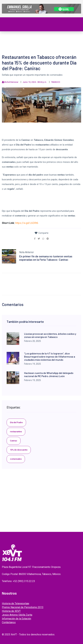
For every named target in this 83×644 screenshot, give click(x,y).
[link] (35, 239)
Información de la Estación (16, 619)
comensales (16, 459)
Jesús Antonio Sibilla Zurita (17, 615)
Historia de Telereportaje (16, 603)
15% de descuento (19, 450)
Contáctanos (9, 622)
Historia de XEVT (11, 611)
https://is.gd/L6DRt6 (27, 223)
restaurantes (16, 432)
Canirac (14, 441)
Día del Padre (16, 422)
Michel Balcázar (11, 82)
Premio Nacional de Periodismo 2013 (23, 607)
